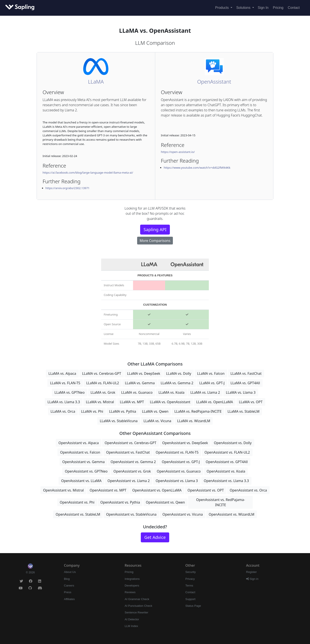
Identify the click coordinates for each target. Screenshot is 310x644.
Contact (294, 8)
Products (222, 8)
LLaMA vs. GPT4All (245, 383)
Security (191, 572)
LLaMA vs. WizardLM (194, 421)
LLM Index (131, 626)
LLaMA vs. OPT (251, 402)
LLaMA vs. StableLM (243, 411)
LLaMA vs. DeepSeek (144, 373)
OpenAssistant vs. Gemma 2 (133, 462)
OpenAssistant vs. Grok (132, 471)
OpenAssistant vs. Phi (77, 502)
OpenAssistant (214, 82)
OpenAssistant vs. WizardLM (232, 514)
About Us (70, 572)
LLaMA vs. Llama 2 (205, 392)
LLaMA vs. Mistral (100, 402)
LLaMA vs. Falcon (211, 373)
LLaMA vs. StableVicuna (119, 421)
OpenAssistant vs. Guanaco (179, 471)
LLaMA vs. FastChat (246, 373)
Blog (67, 579)
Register (251, 572)
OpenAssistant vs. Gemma (83, 462)
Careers (69, 586)
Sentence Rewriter (136, 612)
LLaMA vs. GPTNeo (70, 392)
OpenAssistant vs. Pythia (120, 502)
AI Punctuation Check (138, 606)
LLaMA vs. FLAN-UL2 (102, 383)
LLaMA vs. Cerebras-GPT (102, 373)
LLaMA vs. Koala (171, 392)
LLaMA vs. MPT (132, 402)
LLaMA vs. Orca (63, 411)
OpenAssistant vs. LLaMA (81, 481)
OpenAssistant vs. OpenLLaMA (157, 490)
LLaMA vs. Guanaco (137, 392)
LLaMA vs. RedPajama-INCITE (198, 411)
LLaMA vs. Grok (103, 392)
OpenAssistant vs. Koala (226, 471)
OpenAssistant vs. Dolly (233, 443)
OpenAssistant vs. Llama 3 (177, 481)
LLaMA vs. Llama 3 (241, 392)
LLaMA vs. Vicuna (157, 421)
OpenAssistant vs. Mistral (63, 490)
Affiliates (69, 599)
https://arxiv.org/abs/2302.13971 (67, 188)
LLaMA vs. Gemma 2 (177, 383)
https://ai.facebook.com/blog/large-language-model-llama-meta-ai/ (88, 173)
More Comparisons (155, 241)
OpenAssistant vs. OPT (206, 490)
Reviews (130, 592)
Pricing (278, 8)
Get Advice (155, 537)
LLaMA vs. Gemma (140, 383)
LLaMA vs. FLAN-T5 (65, 383)
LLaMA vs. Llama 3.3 (64, 402)
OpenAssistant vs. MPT (108, 490)
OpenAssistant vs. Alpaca (78, 443)
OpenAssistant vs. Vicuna (183, 514)
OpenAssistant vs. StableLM (78, 514)
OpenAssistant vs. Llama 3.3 (226, 481)
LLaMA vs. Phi (92, 411)
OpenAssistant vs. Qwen (165, 502)
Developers (132, 586)
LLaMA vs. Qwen (155, 411)
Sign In (263, 8)
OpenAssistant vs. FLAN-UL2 (227, 452)
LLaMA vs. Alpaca (62, 373)
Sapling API (155, 229)
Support (190, 599)
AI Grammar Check (137, 599)
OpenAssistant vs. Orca (248, 490)
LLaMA (96, 82)
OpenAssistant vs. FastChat (128, 452)
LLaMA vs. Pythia (123, 411)
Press (68, 592)
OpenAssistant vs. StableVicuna (131, 514)
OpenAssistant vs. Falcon (80, 452)
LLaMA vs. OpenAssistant (170, 402)
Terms (189, 586)
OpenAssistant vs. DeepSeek (185, 443)
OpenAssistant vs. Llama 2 (129, 481)
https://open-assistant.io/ (178, 152)
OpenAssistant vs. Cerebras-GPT (130, 443)
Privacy (190, 579)
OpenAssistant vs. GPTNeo (86, 471)
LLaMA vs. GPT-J (212, 383)
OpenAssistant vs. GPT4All (227, 462)
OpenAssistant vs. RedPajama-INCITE (221, 502)
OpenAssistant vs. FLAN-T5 (177, 452)
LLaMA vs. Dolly (179, 373)
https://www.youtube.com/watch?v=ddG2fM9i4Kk (197, 168)
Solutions (244, 8)
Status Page (193, 606)
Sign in (252, 579)
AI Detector (132, 619)
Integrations (132, 579)
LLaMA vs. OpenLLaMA (215, 402)
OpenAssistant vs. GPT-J (181, 462)
